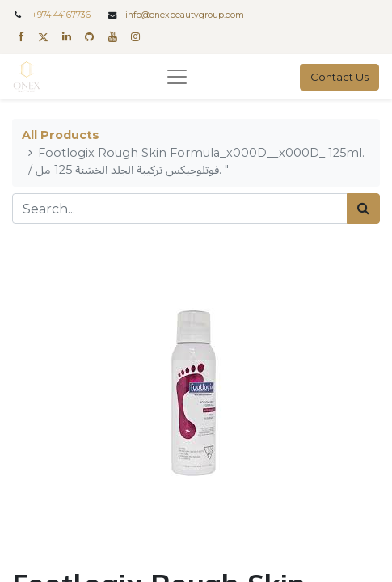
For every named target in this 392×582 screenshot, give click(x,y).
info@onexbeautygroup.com (185, 15)
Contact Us (339, 77)
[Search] (363, 209)
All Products (61, 135)
